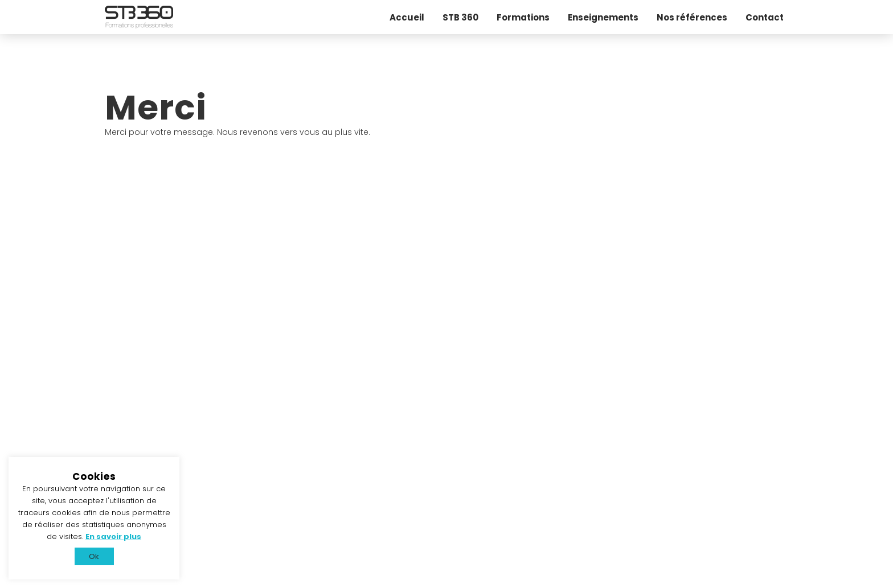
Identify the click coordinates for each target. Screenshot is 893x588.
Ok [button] (94, 556)
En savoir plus (113, 536)
